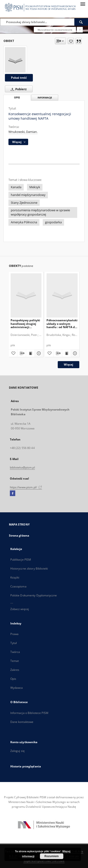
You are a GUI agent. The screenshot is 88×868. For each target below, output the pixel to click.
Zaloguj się (18, 751)
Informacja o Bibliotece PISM (29, 713)
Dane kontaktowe (22, 722)
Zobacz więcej (20, 609)
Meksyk (35, 187)
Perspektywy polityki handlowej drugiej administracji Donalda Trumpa (25, 324)
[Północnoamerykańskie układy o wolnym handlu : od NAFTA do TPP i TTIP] (62, 295)
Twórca (15, 652)
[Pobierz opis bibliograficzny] (22, 353)
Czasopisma (18, 586)
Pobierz (18, 89)
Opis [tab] (17, 98)
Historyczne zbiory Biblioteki (29, 568)
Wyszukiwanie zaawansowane (55, 30)
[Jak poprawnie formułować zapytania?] (80, 30)
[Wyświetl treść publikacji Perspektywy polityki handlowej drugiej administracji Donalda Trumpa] (30, 353)
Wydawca (17, 688)
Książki (15, 577)
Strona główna (19, 536)
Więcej (69, 365)
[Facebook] (13, 493)
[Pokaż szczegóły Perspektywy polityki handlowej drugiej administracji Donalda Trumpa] (38, 353)
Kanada (16, 187)
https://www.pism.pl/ (26, 487)
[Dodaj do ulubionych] (71, 41)
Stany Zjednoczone (24, 203)
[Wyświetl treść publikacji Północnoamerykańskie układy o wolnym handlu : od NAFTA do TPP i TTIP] (66, 353)
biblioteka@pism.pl (22, 467)
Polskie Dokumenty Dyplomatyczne (34, 595)
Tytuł (14, 643)
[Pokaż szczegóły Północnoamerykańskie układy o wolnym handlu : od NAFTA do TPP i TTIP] (74, 353)
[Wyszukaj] (81, 22)
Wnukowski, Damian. (23, 132)
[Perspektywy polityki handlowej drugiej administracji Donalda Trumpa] (26, 295)
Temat (15, 661)
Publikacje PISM (21, 560)
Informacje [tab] (45, 98)
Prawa (15, 634)
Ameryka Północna (24, 222)
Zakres (15, 670)
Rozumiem (52, 856)
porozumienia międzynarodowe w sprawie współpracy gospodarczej (40, 212)
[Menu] (83, 4)
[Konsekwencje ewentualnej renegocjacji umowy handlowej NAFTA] (15, 60)
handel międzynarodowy (28, 195)
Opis (13, 679)
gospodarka (53, 222)
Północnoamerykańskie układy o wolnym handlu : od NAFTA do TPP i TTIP (62, 324)
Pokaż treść (19, 78)
